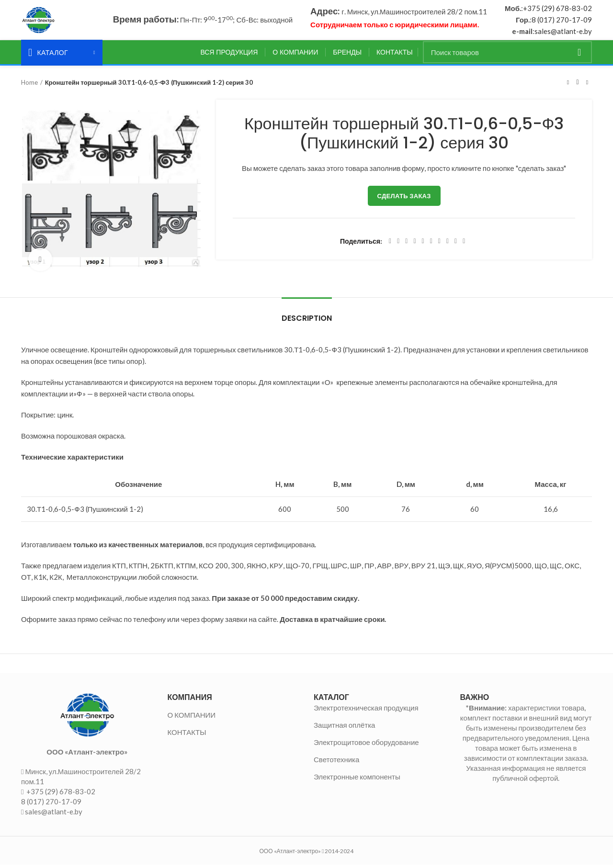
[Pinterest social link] (414, 245)
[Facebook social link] (390, 245)
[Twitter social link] (398, 245)
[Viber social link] (464, 245)
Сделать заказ (404, 199)
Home (29, 86)
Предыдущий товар (568, 86)
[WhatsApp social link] (439, 245)
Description (307, 321)
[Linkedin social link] (423, 245)
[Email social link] (406, 245)
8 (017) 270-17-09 (562, 22)
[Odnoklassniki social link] (431, 245)
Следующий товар (587, 86)
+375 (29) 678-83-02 (557, 10)
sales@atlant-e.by (563, 33)
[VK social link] (448, 245)
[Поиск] (507, 56)
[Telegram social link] (456, 245)
